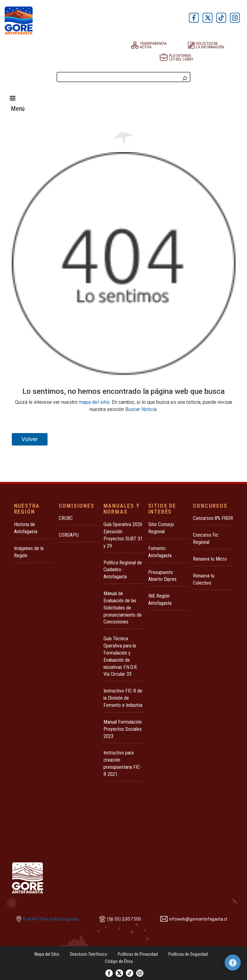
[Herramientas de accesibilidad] (233, 963)
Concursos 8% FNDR (213, 518)
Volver (30, 439)
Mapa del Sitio (47, 954)
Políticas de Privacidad (138, 954)
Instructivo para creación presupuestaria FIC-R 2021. (122, 763)
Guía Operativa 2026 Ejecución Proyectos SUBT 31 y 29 (123, 535)
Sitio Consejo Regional (161, 528)
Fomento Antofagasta (160, 552)
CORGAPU (69, 535)
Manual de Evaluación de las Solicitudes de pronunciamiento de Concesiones (123, 608)
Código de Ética (119, 961)
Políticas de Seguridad (188, 954)
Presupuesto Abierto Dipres (162, 576)
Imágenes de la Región (29, 552)
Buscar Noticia (141, 409)
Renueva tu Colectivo (204, 579)
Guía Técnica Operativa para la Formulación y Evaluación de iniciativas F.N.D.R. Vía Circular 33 (121, 656)
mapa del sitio (94, 402)
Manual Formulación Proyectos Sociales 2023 (123, 729)
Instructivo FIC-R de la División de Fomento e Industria (123, 698)
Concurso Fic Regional (206, 539)
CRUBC (66, 518)
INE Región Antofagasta (160, 600)
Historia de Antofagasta (26, 528)
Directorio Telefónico (89, 954)
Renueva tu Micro (210, 559)
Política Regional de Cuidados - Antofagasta (123, 570)
